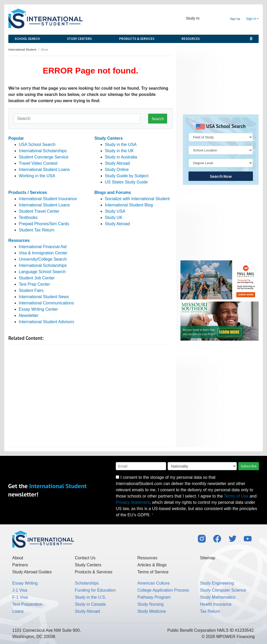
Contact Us (85, 558)
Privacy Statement (133, 502)
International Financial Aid (43, 247)
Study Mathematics (218, 597)
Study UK (114, 217)
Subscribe (249, 466)
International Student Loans (44, 170)
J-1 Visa (20, 590)
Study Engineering (217, 583)
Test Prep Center (34, 284)
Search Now (221, 176)
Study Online (117, 170)
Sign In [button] (251, 19)
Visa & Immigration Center (43, 253)
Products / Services (28, 192)
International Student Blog (129, 205)
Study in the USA (121, 145)
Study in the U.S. (90, 597)
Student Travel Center (39, 211)
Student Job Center (37, 278)
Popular (16, 138)
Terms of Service (153, 572)
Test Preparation (28, 604)
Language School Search (42, 272)
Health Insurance (216, 604)
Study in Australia (121, 157)
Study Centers (79, 39)
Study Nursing (151, 604)
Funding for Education (95, 590)
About (18, 558)
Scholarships (87, 583)
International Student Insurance (48, 199)
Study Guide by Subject (127, 176)
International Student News (44, 297)
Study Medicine (152, 611)
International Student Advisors (47, 322)
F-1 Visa (20, 597)
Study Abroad (117, 163)
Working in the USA (37, 176)
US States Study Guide (126, 182)
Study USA (115, 211)
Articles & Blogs (152, 565)
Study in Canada (90, 604)
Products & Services (137, 39)
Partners (20, 565)
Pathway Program (154, 597)
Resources (191, 39)
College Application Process (163, 590)
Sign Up (235, 19)
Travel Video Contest (38, 163)
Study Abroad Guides (32, 572)
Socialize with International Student (137, 199)
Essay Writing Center (38, 309)
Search (158, 119)
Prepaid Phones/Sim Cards (44, 224)
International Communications (46, 303)
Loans (18, 611)
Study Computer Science (223, 590)
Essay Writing (25, 583)
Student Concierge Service (44, 157)
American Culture (154, 583)
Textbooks (28, 217)
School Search (27, 39)
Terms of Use (236, 496)
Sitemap (208, 558)
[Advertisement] (90, 396)
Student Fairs (31, 290)
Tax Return (210, 611)
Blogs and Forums (113, 192)
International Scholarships (43, 151)
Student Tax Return (37, 230)
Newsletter (29, 315)
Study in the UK (119, 151)
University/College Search (43, 259)
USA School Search (37, 145)
